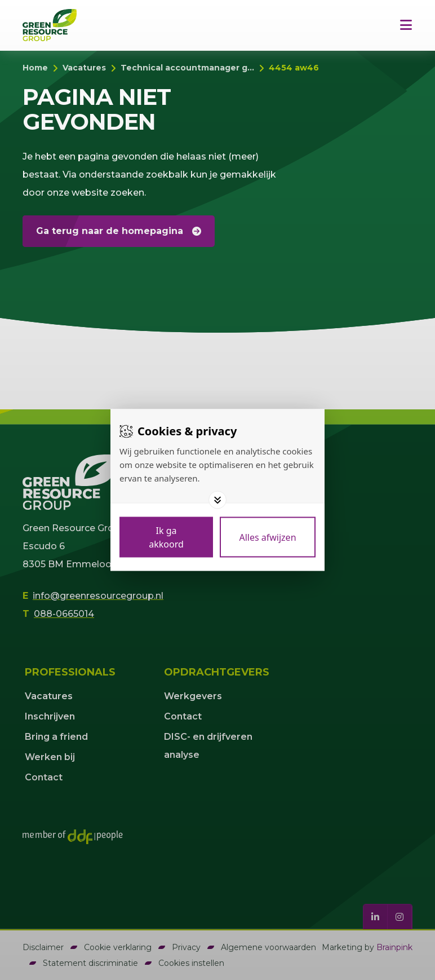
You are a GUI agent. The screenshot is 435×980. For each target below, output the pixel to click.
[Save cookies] (166, 537)
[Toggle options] (217, 500)
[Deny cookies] (268, 537)
